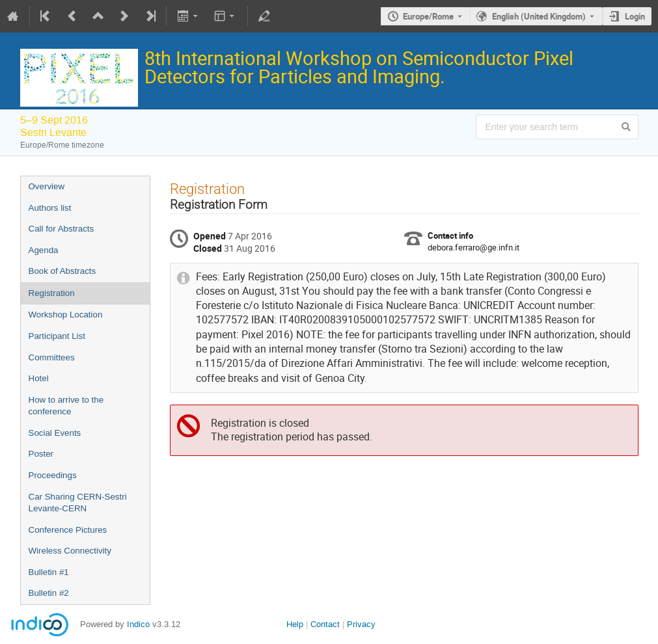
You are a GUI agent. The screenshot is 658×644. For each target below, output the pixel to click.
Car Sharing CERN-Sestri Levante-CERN (78, 503)
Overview (47, 186)
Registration (52, 293)
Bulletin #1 (49, 572)
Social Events (55, 433)
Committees (52, 357)
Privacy (361, 624)
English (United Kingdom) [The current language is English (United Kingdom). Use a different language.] (539, 16)
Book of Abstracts (62, 271)
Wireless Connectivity (70, 551)
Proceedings (53, 475)
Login (635, 16)
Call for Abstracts (62, 229)
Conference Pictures (68, 530)
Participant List (57, 336)
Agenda (44, 250)
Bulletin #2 (49, 593)
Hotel (39, 378)
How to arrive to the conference (66, 406)
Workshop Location (66, 315)
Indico (138, 624)
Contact (325, 624)
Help (295, 624)
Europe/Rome (428, 16)
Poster (41, 454)
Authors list (50, 208)
